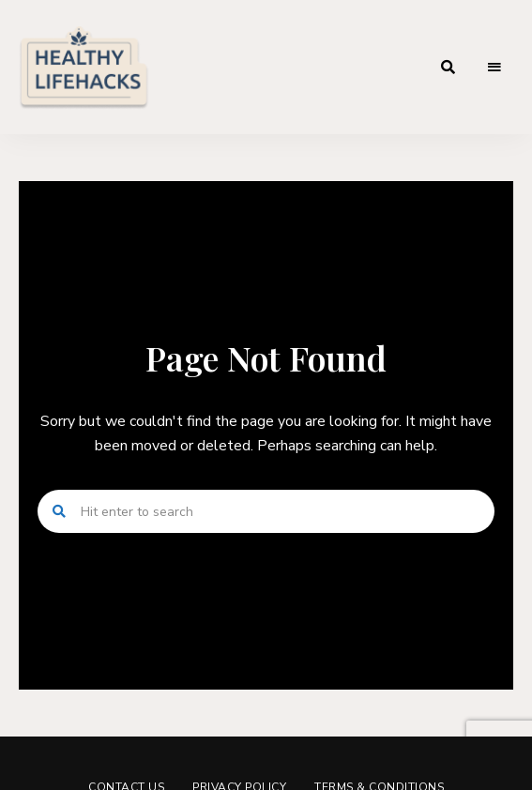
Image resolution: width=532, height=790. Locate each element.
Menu (494, 68)
